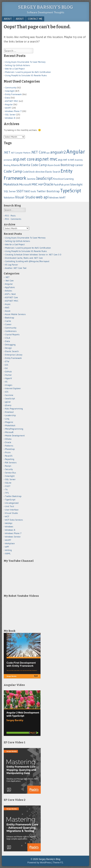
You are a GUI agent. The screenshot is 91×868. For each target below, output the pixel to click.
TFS (7, 493)
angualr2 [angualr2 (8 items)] (58, 152)
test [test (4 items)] (27, 191)
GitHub (8, 371)
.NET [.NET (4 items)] (7, 152)
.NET (7, 277)
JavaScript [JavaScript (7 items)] (44, 178)
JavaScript (10, 398)
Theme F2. (58, 863)
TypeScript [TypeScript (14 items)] (71, 191)
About (8, 19)
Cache (8, 321)
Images (9, 385)
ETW (7, 361)
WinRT (8, 108)
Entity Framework (13, 94)
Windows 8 (10, 118)
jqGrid (8, 402)
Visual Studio (11, 513)
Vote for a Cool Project (15, 69)
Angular (9, 104)
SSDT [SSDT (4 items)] (20, 191)
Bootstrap (10, 318)
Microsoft (9, 432)
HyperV (9, 378)
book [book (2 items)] (57, 165)
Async (8, 304)
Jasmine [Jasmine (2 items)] (31, 179)
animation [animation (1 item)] (8, 160)
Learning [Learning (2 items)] (69, 179)
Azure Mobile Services (15, 314)
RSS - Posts (10, 216)
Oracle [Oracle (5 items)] (48, 184)
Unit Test (10, 506)
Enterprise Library (14, 355)
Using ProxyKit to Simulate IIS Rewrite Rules (26, 75)
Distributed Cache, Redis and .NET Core (24, 258)
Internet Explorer (13, 388)
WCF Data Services (14, 520)
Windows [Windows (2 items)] (54, 198)
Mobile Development (15, 435)
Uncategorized (12, 503)
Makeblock (10, 425)
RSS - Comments (13, 219)
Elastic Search (12, 351)
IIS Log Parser (11, 265)
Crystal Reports (12, 334)
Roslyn (8, 466)
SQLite (8, 483)
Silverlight (10, 91)
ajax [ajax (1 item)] (48, 153)
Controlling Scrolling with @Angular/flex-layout (27, 261)
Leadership (10, 415)
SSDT (8, 486)
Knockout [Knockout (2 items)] (58, 179)
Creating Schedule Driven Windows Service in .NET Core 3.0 (33, 254)
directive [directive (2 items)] (40, 172)
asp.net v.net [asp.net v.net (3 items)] (66, 160)
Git (6, 368)
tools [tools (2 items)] (33, 191)
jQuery (8, 405)
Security (9, 469)
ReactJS (9, 456)
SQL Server (10, 114)
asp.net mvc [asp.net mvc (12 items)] (46, 159)
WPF (7, 547)
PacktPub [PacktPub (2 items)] (59, 185)
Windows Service (13, 537)
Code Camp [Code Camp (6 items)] (13, 171)
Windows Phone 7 (13, 111)
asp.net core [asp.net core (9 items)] (24, 159)
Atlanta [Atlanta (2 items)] (15, 165)
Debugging (10, 345)
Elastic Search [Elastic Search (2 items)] (53, 172)
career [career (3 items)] (79, 165)
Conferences (11, 331)
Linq (7, 419)
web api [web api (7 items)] (42, 197)
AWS (7, 307)
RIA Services (11, 462)
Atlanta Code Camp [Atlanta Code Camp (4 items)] (33, 165)
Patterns (9, 446)
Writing (8, 550)
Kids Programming (14, 409)
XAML (8, 553)
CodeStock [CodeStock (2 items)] (29, 172)
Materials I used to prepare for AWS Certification (28, 72)
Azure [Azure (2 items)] (51, 165)
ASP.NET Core (11, 297)
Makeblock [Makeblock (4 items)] (11, 184)
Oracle (8, 442)
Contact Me (35, 19)
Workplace (10, 543)
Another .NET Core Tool (16, 268)
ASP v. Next (10, 294)
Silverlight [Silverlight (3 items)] (76, 184)
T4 (6, 489)
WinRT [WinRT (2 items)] (62, 198)
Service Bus (11, 473)
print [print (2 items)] (67, 185)
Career (8, 324)
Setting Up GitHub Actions (18, 65)
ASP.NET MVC (12, 101)
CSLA (8, 338)
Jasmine (9, 395)
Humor (8, 375)
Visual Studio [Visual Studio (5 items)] (25, 197)
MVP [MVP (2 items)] (41, 185)
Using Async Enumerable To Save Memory (25, 62)
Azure (8, 311)
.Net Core (9, 281)
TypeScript (10, 500)
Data (7, 98)
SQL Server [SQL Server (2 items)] (10, 191)
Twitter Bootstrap (13, 496)
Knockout (9, 412)
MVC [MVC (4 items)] (35, 184)
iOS (7, 392)
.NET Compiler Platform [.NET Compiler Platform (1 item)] (21, 153)
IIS (6, 382)
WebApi (9, 523)
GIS (7, 365)
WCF (7, 516)
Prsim (8, 452)
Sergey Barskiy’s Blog (46, 7)
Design (8, 348)
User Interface (12, 510)
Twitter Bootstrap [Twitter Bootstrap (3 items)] (48, 191)
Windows (9, 526)
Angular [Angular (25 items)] (76, 152)
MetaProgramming (14, 429)
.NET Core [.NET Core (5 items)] (38, 152)
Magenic (9, 422)
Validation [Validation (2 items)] (9, 198)
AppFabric (10, 287)
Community (11, 88)
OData (8, 439)
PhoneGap (10, 449)
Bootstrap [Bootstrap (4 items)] (68, 165)
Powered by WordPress (39, 863)
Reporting (10, 459)
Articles (9, 291)
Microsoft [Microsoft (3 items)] (25, 184)
